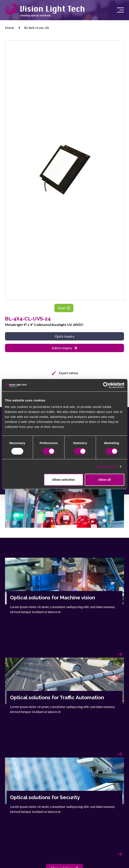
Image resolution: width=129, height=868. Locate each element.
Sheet (64, 308)
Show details (107, 466)
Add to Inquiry (64, 348)
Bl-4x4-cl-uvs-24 (36, 28)
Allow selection (63, 480)
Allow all (105, 480)
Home (9, 28)
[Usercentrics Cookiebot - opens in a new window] (106, 385)
